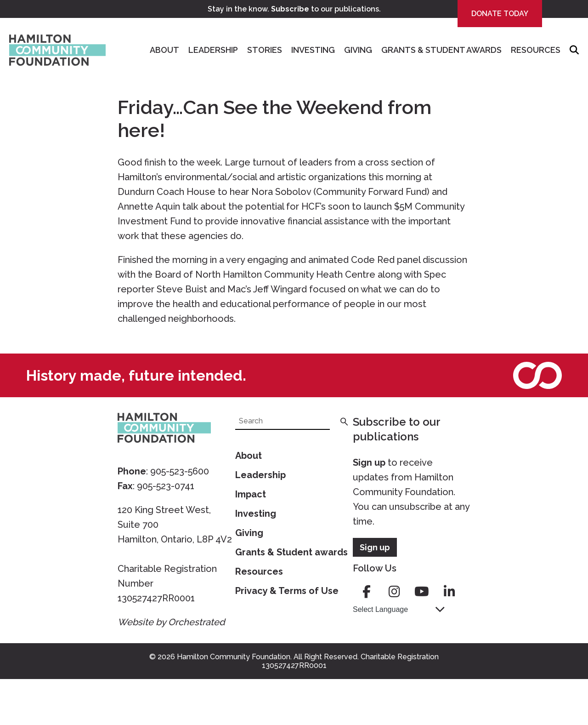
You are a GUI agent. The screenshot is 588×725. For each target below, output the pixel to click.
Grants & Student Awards (441, 50)
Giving (358, 50)
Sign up (369, 462)
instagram (394, 592)
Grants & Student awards (291, 552)
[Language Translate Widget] (399, 609)
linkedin (449, 592)
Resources (536, 50)
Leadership (213, 50)
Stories (265, 50)
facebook (367, 592)
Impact (251, 494)
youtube (422, 592)
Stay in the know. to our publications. (294, 9)
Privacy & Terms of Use (287, 591)
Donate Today (500, 14)
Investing (313, 50)
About (164, 50)
